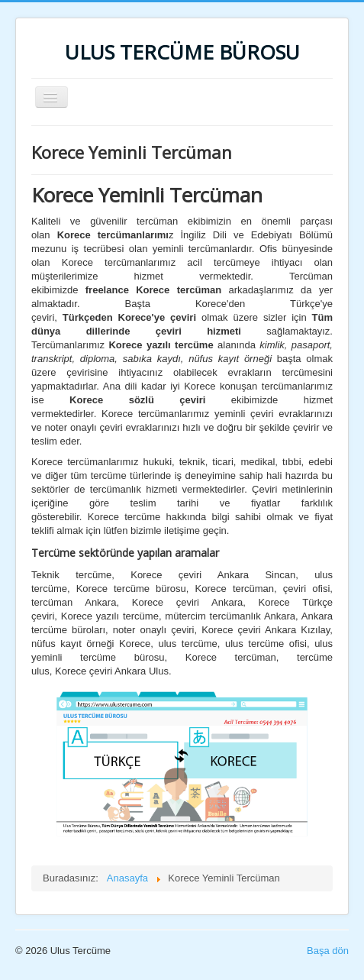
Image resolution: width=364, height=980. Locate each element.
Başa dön (328, 951)
